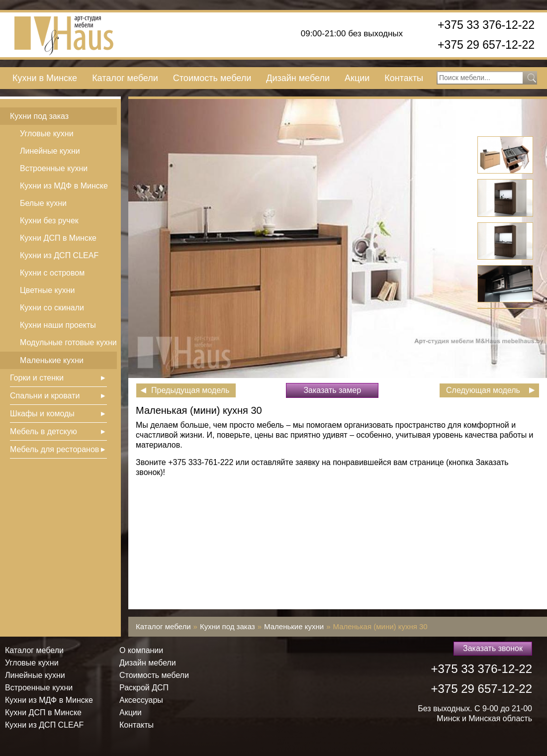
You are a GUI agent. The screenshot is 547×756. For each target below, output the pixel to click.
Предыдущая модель (190, 390)
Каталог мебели (125, 78)
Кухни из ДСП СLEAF (59, 255)
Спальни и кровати (45, 396)
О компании (141, 650)
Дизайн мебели (298, 78)
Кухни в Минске (45, 78)
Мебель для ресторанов (54, 449)
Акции (357, 78)
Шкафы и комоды (42, 414)
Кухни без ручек (49, 221)
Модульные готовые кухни (68, 342)
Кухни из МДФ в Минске (64, 186)
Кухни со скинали (52, 308)
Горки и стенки (37, 378)
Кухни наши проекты (58, 325)
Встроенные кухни (54, 168)
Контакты (404, 78)
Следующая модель (483, 390)
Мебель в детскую (44, 431)
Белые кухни (43, 203)
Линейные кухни (50, 151)
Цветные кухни (47, 290)
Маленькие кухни (52, 360)
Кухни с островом (52, 273)
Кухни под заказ (39, 116)
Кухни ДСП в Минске (58, 238)
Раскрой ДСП (144, 688)
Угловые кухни (47, 134)
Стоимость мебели (212, 78)
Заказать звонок (493, 648)
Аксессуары (141, 700)
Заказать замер (332, 390)
